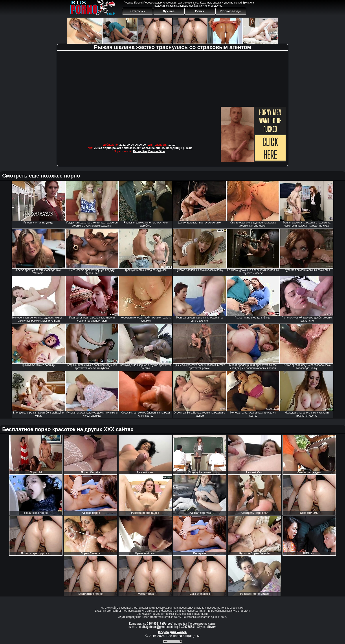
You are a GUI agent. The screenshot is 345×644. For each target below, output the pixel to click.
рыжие (188, 148)
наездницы (174, 148)
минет (98, 148)
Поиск (200, 11)
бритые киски (131, 148)
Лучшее (169, 11)
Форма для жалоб (172, 632)
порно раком (112, 148)
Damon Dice (157, 151)
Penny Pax (140, 151)
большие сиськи (154, 148)
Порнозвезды (231, 11)
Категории (138, 11)
